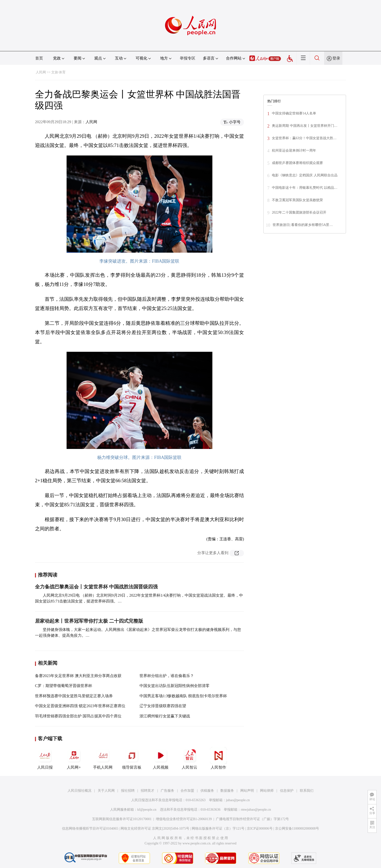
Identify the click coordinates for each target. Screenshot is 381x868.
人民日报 (45, 758)
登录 (336, 58)
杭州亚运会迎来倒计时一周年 (294, 150)
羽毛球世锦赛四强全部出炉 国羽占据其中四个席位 (78, 716)
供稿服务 (207, 791)
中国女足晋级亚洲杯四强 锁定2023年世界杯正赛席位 (80, 706)
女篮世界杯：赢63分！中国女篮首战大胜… (304, 138)
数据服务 (227, 791)
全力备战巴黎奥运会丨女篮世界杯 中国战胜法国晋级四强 (96, 587)
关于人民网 (106, 791)
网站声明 (247, 791)
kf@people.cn (147, 810)
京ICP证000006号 (260, 829)
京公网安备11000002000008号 (297, 829)
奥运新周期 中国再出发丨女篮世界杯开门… (305, 126)
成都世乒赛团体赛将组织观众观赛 (297, 163)
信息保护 (287, 791)
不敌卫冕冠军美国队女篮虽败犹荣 (297, 200)
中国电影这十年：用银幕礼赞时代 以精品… (305, 188)
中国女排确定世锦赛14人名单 (294, 113)
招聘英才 (147, 791)
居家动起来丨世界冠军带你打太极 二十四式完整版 (89, 621)
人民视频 (161, 758)
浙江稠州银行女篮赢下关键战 (165, 716)
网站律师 (267, 791)
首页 (39, 58)
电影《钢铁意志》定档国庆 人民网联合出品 (305, 175)
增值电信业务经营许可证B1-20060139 (184, 819)
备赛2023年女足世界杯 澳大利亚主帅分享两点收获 (78, 676)
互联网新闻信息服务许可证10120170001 (122, 819)
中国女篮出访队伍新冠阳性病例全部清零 (174, 686)
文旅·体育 (59, 72)
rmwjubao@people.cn (256, 810)
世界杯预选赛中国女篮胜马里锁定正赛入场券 (74, 696)
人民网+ (74, 758)
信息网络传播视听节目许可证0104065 (90, 829)
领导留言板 (132, 758)
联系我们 (307, 791)
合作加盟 (187, 791)
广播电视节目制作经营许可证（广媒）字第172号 (252, 819)
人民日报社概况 (79, 791)
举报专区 (188, 58)
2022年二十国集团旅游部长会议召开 (299, 212)
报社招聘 (128, 791)
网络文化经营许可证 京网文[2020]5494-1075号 (155, 829)
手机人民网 (103, 758)
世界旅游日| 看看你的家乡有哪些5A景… (303, 225)
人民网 (41, 72)
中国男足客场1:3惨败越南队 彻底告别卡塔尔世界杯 (183, 696)
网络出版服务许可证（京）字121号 (218, 829)
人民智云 (190, 758)
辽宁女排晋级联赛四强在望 (163, 706)
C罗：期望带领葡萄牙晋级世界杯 (64, 686)
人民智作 (218, 758)
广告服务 (167, 791)
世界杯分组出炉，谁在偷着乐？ (167, 676)
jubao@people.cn (238, 800)
